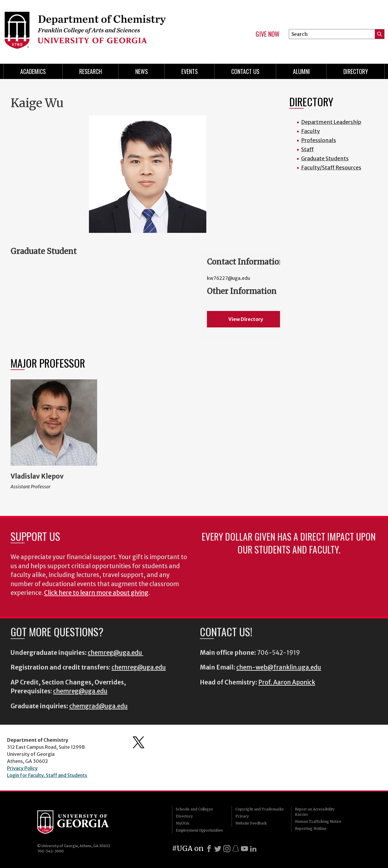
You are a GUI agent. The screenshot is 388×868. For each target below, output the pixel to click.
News (142, 71)
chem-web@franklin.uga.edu (279, 667)
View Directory (246, 319)
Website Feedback (251, 823)
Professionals (319, 140)
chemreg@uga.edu (115, 653)
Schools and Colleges (194, 809)
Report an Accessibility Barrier (315, 812)
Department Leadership (331, 122)
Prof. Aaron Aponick (287, 682)
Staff (307, 149)
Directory (356, 71)
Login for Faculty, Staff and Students (47, 775)
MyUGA (182, 823)
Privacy (242, 816)
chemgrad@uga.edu (98, 706)
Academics (33, 71)
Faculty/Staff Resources (331, 168)
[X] (218, 849)
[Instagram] (227, 849)
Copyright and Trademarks (260, 809)
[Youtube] (244, 849)
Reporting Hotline (311, 829)
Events (190, 71)
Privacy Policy (22, 768)
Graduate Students (325, 158)
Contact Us (245, 71)
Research (91, 71)
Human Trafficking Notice (318, 821)
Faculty (311, 131)
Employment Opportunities (199, 830)
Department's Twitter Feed (139, 742)
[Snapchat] (236, 849)
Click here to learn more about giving (96, 593)
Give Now (268, 34)
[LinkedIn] (253, 849)
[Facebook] (209, 849)
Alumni (301, 71)
